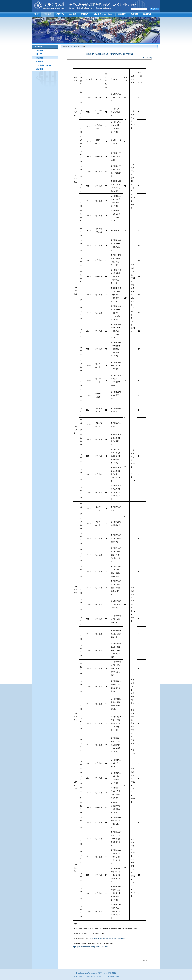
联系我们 (147, 14)
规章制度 (122, 14)
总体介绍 (39, 50)
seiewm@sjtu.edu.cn (90, 973)
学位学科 (73, 14)
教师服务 (85, 14)
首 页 (37, 14)
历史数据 (39, 69)
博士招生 (39, 54)
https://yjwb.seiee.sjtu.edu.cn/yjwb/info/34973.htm (107, 939)
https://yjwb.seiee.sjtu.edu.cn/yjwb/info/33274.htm (90, 947)
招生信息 (47, 14)
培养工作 (60, 14)
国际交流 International (103, 14)
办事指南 (134, 14)
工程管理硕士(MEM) (43, 65)
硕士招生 (39, 58)
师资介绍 (39, 62)
